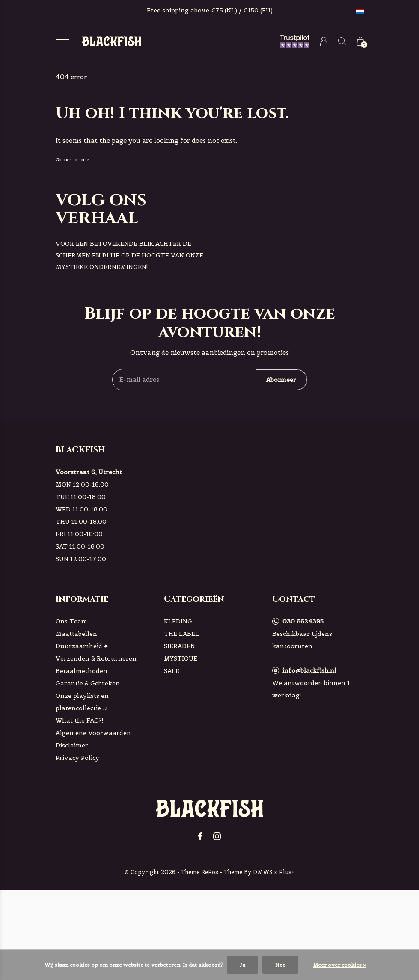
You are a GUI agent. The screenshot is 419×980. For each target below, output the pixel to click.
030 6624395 (303, 621)
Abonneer (281, 380)
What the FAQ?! (80, 720)
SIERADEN (180, 646)
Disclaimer (72, 745)
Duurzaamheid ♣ (82, 646)
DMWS (263, 872)
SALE (172, 671)
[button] (63, 40)
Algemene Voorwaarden (93, 733)
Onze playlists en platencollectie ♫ (82, 702)
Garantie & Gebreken (88, 683)
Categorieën (194, 599)
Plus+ (287, 872)
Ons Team (71, 621)
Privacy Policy (77, 758)
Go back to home (72, 160)
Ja (242, 965)
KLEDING (178, 621)
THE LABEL (181, 634)
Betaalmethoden (82, 671)
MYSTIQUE (181, 658)
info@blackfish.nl (309, 670)
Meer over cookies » (340, 965)
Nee (280, 965)
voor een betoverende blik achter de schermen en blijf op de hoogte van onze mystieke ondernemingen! (129, 255)
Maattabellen (76, 634)
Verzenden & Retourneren (96, 658)
